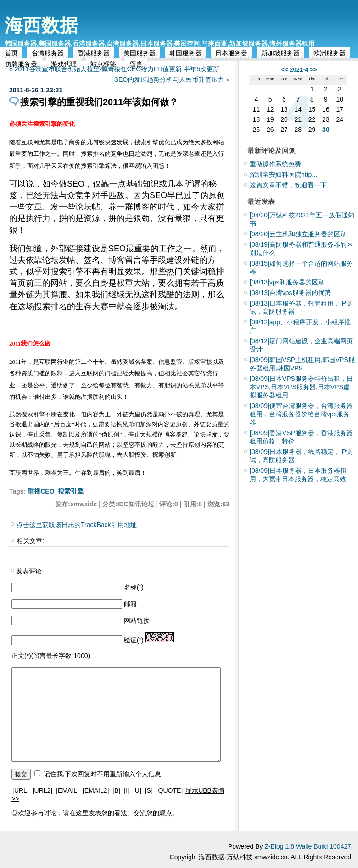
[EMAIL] (67, 790)
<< (284, 70)
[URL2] (43, 790)
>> (313, 70)
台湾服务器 (48, 53)
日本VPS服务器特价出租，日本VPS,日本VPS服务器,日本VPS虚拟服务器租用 (301, 387)
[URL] (21, 790)
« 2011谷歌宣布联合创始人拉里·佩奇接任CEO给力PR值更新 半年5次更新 (114, 69)
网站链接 (137, 620)
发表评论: (30, 571)
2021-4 (299, 70)
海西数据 (41, 25)
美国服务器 (140, 53)
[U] (137, 790)
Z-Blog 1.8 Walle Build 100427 (308, 846)
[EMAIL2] (96, 790)
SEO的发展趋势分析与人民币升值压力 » (172, 79)
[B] (116, 790)
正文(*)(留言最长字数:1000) (51, 656)
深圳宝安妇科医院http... (283, 175)
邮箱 (130, 604)
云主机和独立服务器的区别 (298, 234)
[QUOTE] (170, 790)
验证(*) (134, 640)
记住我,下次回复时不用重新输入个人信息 (102, 774)
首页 (11, 53)
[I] (127, 790)
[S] (149, 790)
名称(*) (134, 587)
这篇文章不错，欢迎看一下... (291, 185)
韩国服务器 (185, 53)
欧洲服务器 (330, 53)
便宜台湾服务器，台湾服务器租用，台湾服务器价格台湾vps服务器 (301, 414)
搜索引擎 (71, 491)
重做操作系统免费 (275, 164)
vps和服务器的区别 (287, 282)
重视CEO (41, 491)
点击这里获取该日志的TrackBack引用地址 (77, 525)
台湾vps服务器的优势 (290, 293)
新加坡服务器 (280, 53)
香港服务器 (94, 53)
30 (326, 130)
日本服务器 (231, 53)
